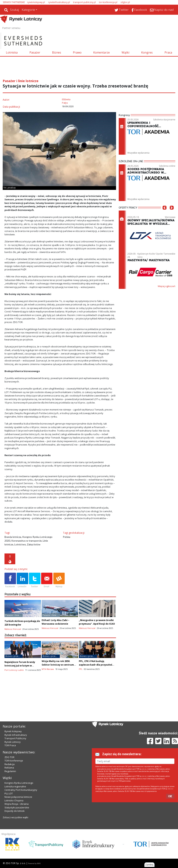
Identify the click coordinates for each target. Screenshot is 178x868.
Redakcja (10, 764)
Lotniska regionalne (15, 786)
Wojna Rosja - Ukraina (17, 804)
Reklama (9, 768)
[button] (165, 213)
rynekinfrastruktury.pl (59, 2)
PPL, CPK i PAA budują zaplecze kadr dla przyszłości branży (96, 665)
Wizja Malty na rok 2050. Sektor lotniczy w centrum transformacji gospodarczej (59, 665)
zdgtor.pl (125, 2)
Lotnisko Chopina (14, 800)
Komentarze (101, 52)
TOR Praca (10, 745)
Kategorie (28, 10)
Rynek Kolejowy (13, 731)
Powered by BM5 (34, 863)
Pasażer (35, 52)
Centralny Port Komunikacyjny (21, 790)
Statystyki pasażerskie (17, 807)
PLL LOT (9, 793)
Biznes (57, 52)
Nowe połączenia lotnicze (18, 797)
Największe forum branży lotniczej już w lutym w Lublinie (20, 666)
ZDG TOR (9, 757)
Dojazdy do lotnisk (15, 811)
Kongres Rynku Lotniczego (19, 783)
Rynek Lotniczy (13, 742)
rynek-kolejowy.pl (36, 2)
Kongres (147, 52)
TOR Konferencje (14, 761)
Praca (168, 52)
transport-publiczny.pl (84, 2)
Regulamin (10, 771)
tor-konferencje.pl (108, 2)
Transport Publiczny (15, 738)
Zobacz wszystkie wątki (15, 817)
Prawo (77, 52)
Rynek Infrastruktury (16, 735)
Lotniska (12, 52)
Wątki (125, 52)
